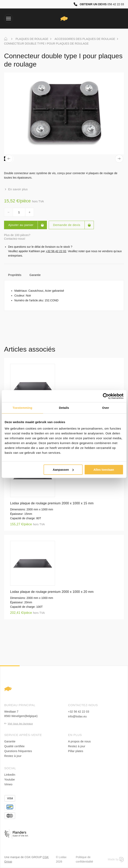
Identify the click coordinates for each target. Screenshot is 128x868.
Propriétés (15, 275)
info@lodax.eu (77, 716)
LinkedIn (10, 775)
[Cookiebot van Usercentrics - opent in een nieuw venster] (106, 396)
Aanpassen (63, 470)
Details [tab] (64, 408)
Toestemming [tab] (22, 408)
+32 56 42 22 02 (56, 251)
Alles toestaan (104, 470)
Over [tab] (106, 408)
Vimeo (8, 784)
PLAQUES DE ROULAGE (32, 39)
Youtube (10, 780)
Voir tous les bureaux (19, 724)
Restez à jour (13, 756)
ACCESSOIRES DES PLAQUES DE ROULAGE (85, 39)
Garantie (35, 275)
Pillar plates (76, 751)
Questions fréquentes (18, 751)
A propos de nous (79, 741)
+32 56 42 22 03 (79, 712)
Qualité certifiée (14, 746)
